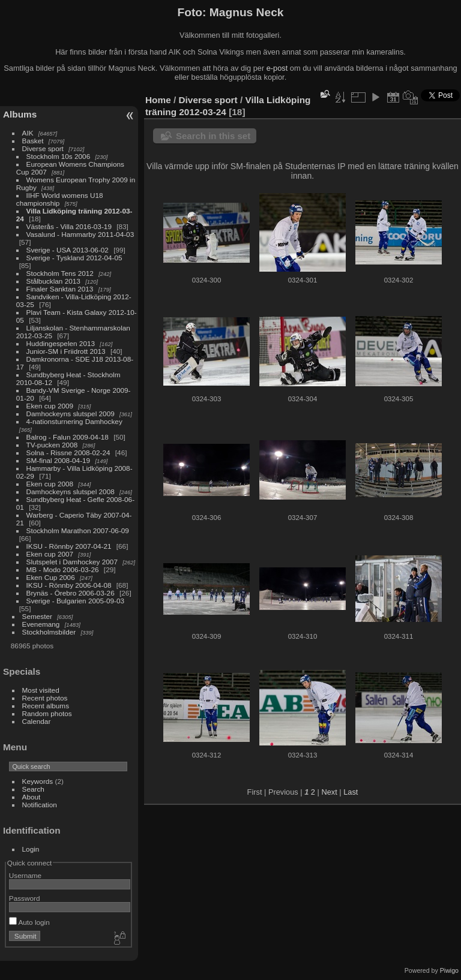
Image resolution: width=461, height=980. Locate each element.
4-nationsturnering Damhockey (74, 421)
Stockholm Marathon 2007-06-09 (78, 530)
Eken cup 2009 (50, 406)
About (32, 797)
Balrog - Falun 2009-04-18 (68, 437)
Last (351, 792)
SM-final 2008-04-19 (59, 460)
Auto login (29, 922)
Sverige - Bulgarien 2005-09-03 (76, 601)
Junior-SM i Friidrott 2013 (66, 351)
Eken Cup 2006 (51, 577)
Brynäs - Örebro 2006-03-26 (71, 593)
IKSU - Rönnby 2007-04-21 (69, 546)
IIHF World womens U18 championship (60, 199)
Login (31, 849)
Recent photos (45, 698)
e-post (277, 68)
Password (25, 898)
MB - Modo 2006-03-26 (63, 569)
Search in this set (213, 136)
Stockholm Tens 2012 (60, 273)
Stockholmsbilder (49, 632)
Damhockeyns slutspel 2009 (71, 414)
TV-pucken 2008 (52, 445)
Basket (33, 141)
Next (329, 792)
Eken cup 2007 (50, 554)
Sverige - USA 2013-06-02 (68, 250)
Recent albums (46, 706)
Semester (37, 616)
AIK (28, 133)
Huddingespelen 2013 (61, 343)
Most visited (41, 690)
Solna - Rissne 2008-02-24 (68, 453)
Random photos (47, 713)
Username (25, 875)
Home (158, 100)
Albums (20, 114)
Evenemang (41, 624)
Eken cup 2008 (50, 484)
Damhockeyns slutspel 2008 (71, 491)
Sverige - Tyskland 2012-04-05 (74, 258)
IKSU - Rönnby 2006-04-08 (69, 585)
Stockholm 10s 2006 (59, 156)
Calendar (37, 721)
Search (33, 789)
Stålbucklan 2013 (53, 281)
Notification (40, 805)
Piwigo (449, 970)
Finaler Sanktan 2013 (60, 289)
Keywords (38, 781)
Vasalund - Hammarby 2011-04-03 (80, 234)
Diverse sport (43, 148)
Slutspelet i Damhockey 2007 (72, 562)
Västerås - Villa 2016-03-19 (69, 226)
